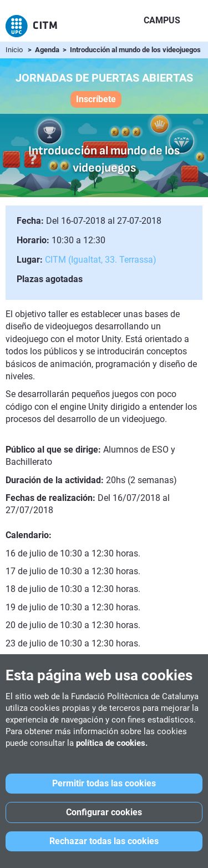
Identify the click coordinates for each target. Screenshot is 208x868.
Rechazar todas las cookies (104, 841)
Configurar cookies (104, 812)
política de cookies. (112, 743)
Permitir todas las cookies (104, 783)
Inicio (14, 50)
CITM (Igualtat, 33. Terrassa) (101, 260)
